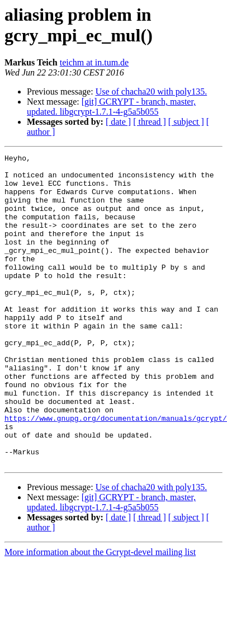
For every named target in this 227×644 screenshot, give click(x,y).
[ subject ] (186, 122)
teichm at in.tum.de (94, 62)
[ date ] (118, 122)
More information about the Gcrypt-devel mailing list (100, 604)
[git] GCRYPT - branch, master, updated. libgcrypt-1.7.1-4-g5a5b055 (111, 107)
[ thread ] (150, 122)
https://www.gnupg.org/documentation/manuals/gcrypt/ (116, 462)
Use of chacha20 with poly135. (152, 91)
